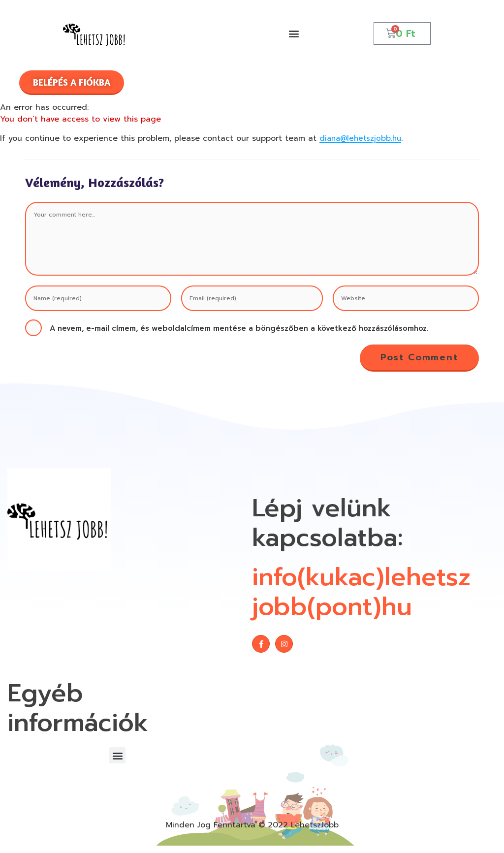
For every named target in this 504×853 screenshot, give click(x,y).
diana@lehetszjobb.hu (362, 138)
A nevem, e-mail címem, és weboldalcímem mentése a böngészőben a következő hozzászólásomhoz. (239, 328)
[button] (294, 33)
